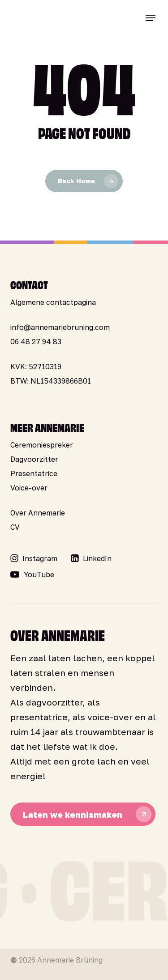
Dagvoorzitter (34, 459)
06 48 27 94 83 (36, 342)
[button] (151, 18)
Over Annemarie (38, 513)
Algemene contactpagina (53, 302)
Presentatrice (34, 473)
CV (15, 527)
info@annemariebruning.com (60, 327)
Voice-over (29, 488)
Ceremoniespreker (42, 445)
